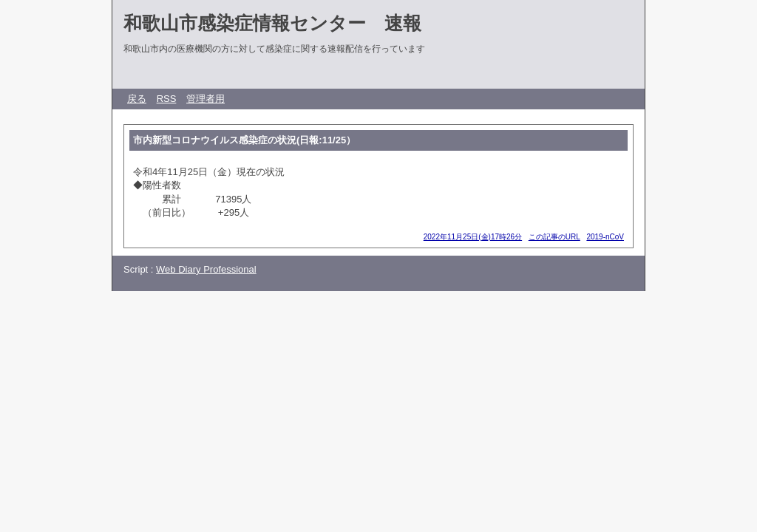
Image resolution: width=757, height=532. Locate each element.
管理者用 (206, 99)
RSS (167, 99)
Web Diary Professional (206, 269)
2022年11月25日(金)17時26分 (473, 237)
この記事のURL (554, 237)
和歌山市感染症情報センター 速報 (272, 23)
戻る (137, 99)
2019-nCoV (605, 237)
